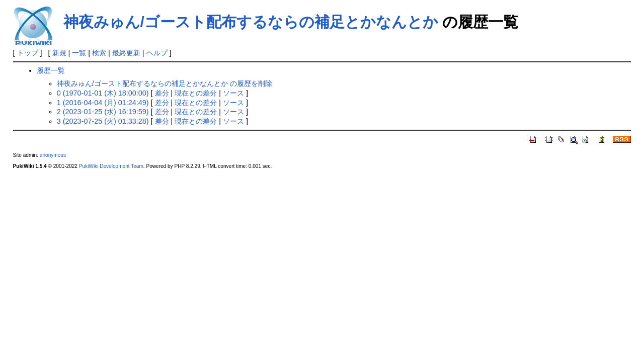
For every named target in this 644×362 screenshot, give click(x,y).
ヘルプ (157, 53)
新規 (59, 53)
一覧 (79, 53)
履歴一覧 (51, 70)
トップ (28, 53)
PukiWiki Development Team (111, 166)
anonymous (53, 155)
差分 (162, 93)
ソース (233, 93)
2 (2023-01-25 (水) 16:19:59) (103, 112)
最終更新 (126, 53)
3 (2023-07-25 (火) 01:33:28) (103, 121)
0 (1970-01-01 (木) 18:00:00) (103, 93)
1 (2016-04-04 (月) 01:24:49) (103, 103)
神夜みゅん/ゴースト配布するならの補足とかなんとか (251, 22)
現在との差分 (196, 93)
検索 (99, 53)
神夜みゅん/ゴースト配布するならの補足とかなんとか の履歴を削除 (165, 83)
